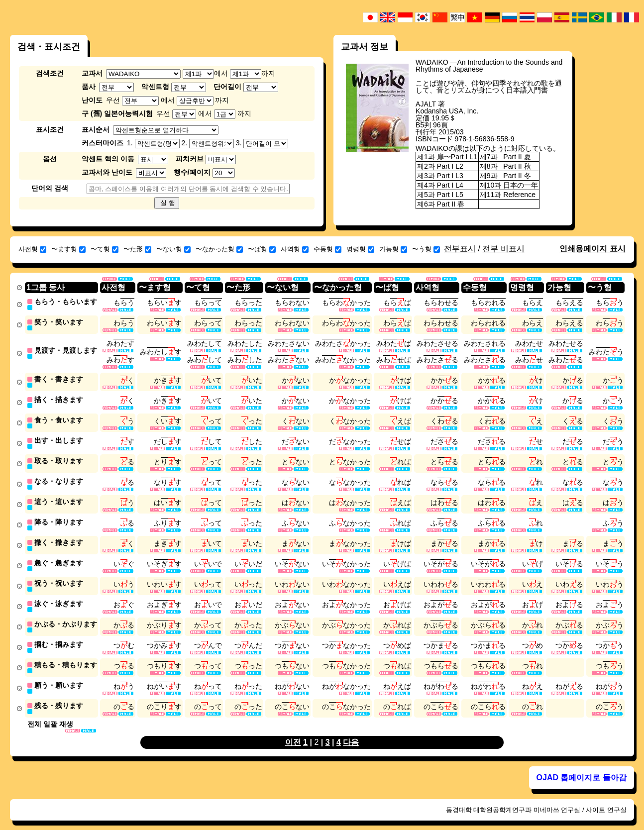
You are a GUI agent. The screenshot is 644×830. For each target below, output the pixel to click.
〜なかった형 (219, 249)
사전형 (32, 249)
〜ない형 (173, 249)
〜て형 (105, 249)
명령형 (360, 249)
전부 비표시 (503, 249)
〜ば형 (262, 249)
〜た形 (137, 249)
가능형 (393, 249)
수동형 (327, 249)
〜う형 (426, 249)
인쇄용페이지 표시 (592, 249)
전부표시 (460, 249)
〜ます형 (68, 249)
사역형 (295, 249)
